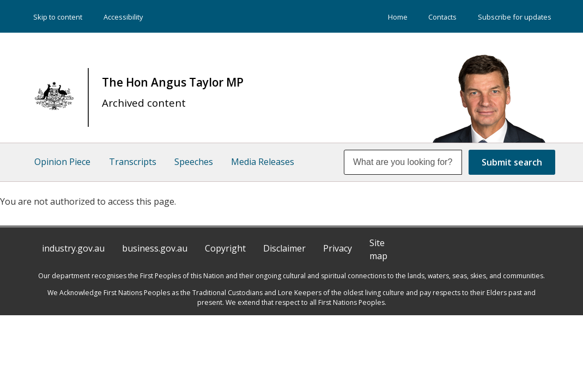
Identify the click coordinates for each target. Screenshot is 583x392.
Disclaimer (284, 249)
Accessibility (123, 17)
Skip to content (58, 17)
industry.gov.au (73, 249)
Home (398, 17)
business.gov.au (155, 249)
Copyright (225, 249)
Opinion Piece (62, 163)
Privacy (338, 249)
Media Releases (267, 163)
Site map (378, 250)
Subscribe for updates (515, 17)
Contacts (442, 17)
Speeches (196, 163)
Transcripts (134, 163)
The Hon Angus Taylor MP (173, 92)
